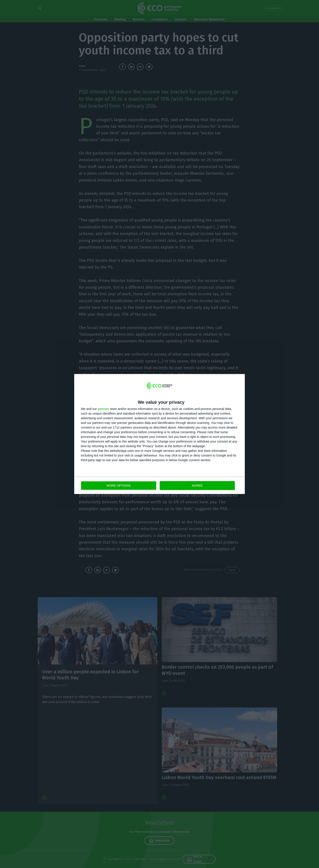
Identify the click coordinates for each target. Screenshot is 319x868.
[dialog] (159, 434)
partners (103, 409)
